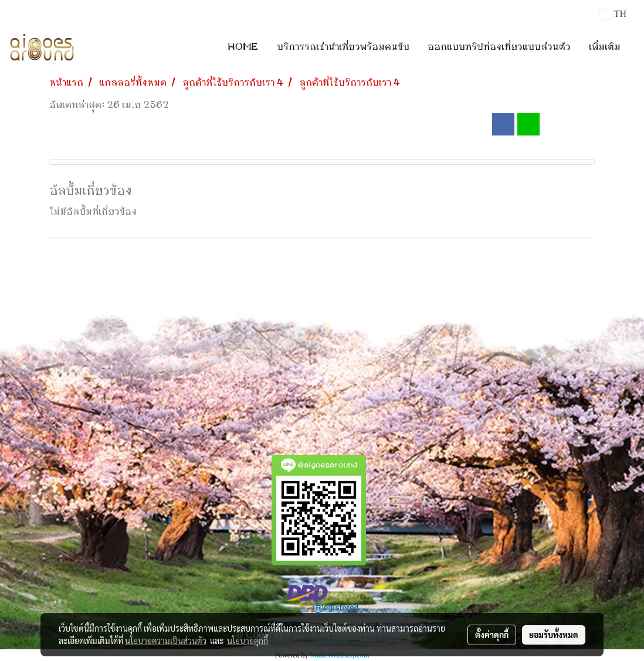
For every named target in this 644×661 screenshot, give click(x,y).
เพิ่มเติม (605, 47)
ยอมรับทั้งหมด (554, 635)
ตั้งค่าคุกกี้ (492, 635)
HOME (243, 47)
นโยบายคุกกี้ (248, 640)
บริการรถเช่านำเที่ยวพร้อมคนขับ (343, 47)
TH (613, 14)
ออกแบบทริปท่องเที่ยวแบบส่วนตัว (499, 47)
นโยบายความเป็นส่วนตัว (166, 640)
